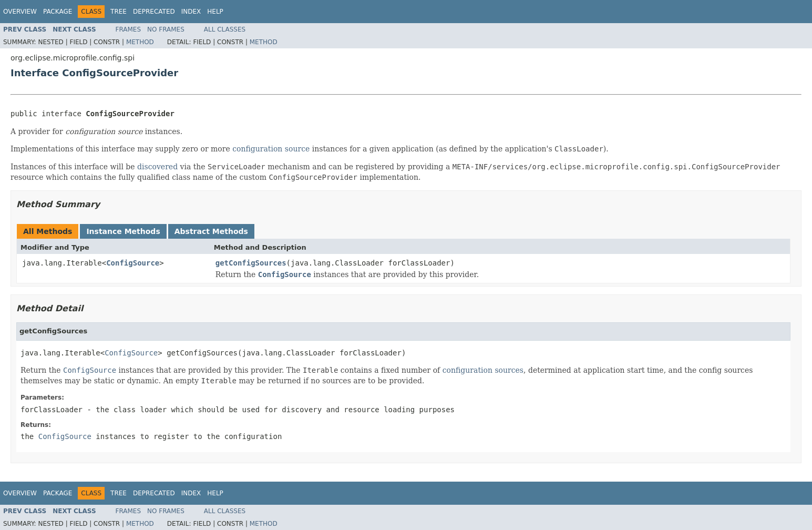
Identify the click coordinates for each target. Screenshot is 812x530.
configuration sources (483, 370)
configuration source (271, 149)
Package (58, 12)
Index (191, 12)
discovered (157, 167)
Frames (129, 29)
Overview (20, 12)
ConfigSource (133, 263)
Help (215, 12)
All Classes (225, 29)
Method (140, 42)
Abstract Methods (211, 231)
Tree (119, 12)
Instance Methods (123, 231)
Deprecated (154, 12)
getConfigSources (251, 263)
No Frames (166, 29)
